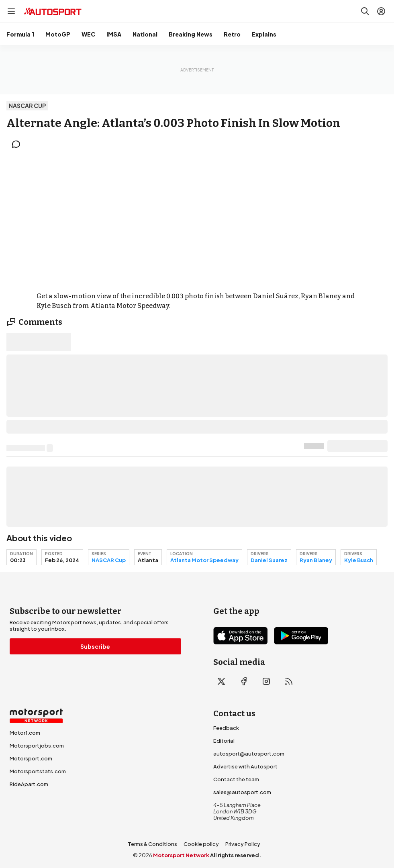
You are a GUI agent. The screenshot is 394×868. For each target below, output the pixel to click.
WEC (88, 34)
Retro (232, 34)
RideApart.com (29, 784)
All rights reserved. (236, 855)
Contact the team (236, 779)
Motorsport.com (31, 758)
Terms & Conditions (152, 844)
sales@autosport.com (242, 792)
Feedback (226, 728)
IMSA (114, 34)
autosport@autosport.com (249, 754)
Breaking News (191, 34)
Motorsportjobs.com (37, 746)
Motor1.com (25, 733)
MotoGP (58, 34)
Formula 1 (20, 34)
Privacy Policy (243, 844)
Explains (264, 34)
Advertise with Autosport (245, 766)
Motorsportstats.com (38, 771)
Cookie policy (201, 844)
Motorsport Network (181, 855)
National (145, 34)
